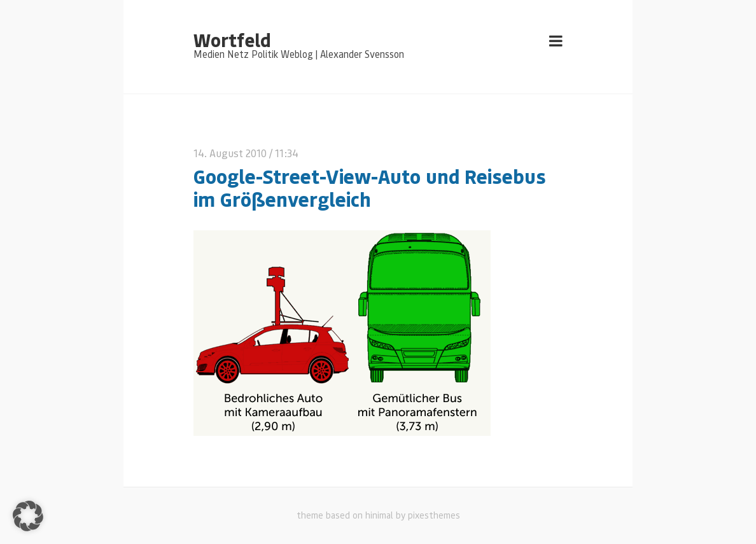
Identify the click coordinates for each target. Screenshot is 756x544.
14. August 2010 (230, 153)
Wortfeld (232, 39)
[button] (28, 516)
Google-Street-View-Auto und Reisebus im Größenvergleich (370, 188)
